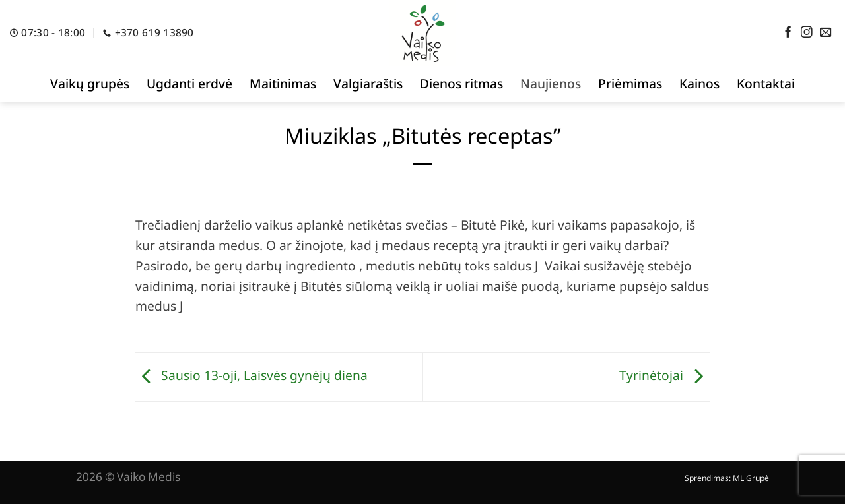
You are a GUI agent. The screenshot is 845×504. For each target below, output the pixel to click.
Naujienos (551, 83)
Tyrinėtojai (664, 375)
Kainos (699, 83)
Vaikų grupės (90, 83)
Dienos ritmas (461, 83)
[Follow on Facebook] (788, 33)
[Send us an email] (826, 33)
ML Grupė (751, 478)
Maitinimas (283, 83)
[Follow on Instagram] (807, 33)
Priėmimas (630, 83)
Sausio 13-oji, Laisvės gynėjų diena (252, 375)
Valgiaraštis (368, 83)
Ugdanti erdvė (189, 83)
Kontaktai (766, 83)
